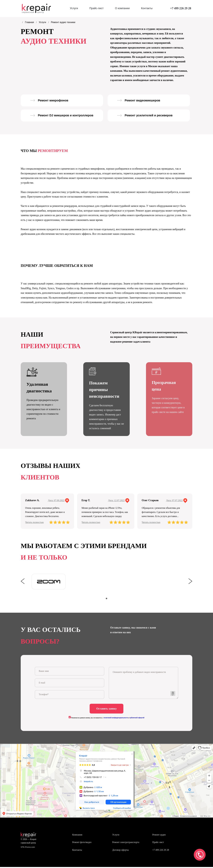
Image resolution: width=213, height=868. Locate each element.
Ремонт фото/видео (82, 843)
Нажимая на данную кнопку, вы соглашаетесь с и (106, 719)
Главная (30, 22)
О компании (122, 8)
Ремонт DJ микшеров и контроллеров (66, 115)
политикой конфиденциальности (116, 719)
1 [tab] (106, 598)
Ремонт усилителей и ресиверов (149, 115)
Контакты (147, 8)
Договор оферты (121, 851)
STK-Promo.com (28, 848)
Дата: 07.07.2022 (174, 500)
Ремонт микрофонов (53, 100)
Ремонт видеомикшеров (142, 100)
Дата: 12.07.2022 (116, 500)
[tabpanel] (49, 582)
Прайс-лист (96, 8)
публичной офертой (137, 719)
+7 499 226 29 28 (181, 8)
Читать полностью (34, 522)
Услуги (74, 8)
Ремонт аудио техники (63, 22)
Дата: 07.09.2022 (56, 500)
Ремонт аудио (159, 836)
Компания (77, 836)
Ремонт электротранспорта (126, 843)
